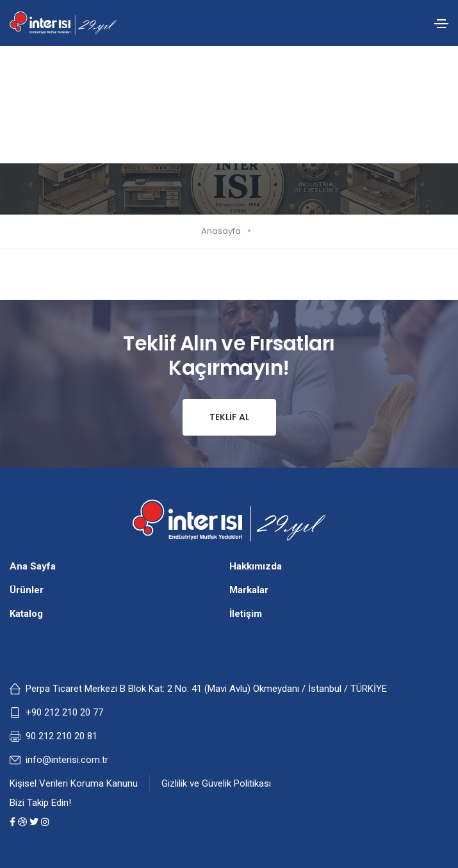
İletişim (246, 614)
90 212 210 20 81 (61, 736)
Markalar (249, 590)
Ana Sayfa (33, 566)
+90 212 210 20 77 (64, 712)
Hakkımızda (256, 566)
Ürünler (27, 590)
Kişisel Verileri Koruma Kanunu (74, 783)
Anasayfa (221, 231)
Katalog (26, 614)
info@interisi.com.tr (67, 760)
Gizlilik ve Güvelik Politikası (216, 783)
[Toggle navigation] (441, 24)
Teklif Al (216, 417)
